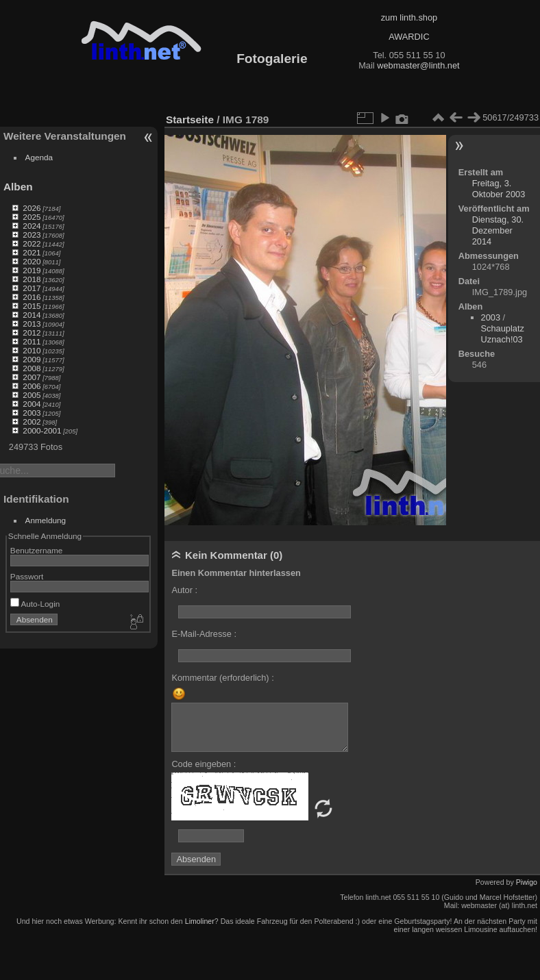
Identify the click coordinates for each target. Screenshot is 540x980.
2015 (32, 306)
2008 (32, 368)
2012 (32, 332)
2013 (32, 324)
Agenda (39, 157)
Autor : (184, 590)
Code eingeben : (204, 764)
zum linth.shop (409, 17)
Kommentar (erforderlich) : (222, 678)
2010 (32, 350)
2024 (32, 226)
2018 (32, 279)
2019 (32, 270)
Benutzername (37, 550)
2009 (32, 359)
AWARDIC (409, 37)
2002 (32, 422)
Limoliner (200, 921)
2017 (32, 288)
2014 (32, 315)
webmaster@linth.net (418, 65)
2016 (32, 297)
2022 (32, 243)
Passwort (27, 576)
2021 (32, 252)
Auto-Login (35, 604)
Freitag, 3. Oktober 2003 (499, 189)
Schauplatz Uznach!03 (503, 334)
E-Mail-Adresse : (204, 634)
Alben (18, 187)
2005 (32, 395)
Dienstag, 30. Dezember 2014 (498, 230)
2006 (32, 386)
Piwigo (527, 882)
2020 (32, 261)
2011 (32, 341)
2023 (32, 235)
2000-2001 (42, 430)
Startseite (190, 120)
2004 (32, 404)
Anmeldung (46, 520)
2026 (32, 208)
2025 (32, 217)
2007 (32, 377)
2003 (32, 413)
